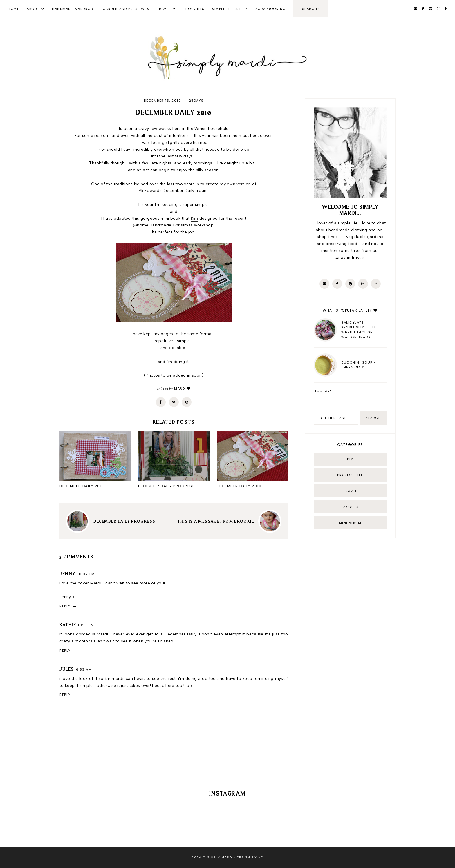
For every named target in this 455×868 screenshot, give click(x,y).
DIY (350, 459)
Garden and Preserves (126, 9)
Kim (195, 218)
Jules (67, 669)
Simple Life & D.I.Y (230, 9)
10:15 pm (86, 625)
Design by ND (250, 857)
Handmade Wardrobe (74, 9)
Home (13, 9)
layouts (350, 507)
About (33, 9)
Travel (164, 9)
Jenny (68, 574)
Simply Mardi (220, 857)
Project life (350, 475)
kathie (68, 625)
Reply (65, 606)
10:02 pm (86, 574)
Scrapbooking (271, 9)
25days (196, 101)
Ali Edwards (151, 191)
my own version (235, 184)
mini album (350, 523)
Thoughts (194, 9)
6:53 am (84, 669)
